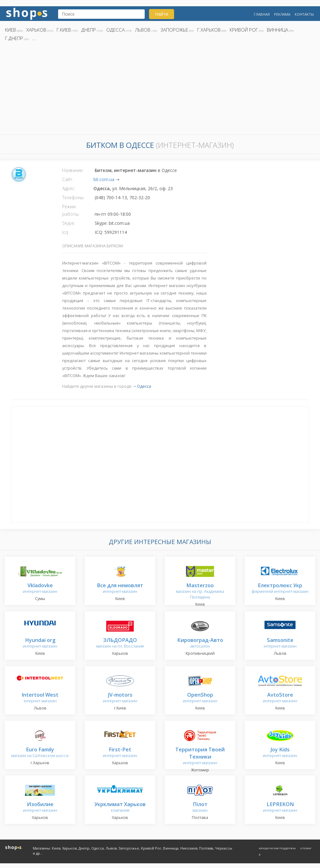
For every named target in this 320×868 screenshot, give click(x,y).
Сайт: (68, 179)
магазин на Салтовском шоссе (40, 753)
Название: (73, 170)
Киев (10, 30)
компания (120, 807)
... (34, 38)
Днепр (89, 30)
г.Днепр (14, 38)
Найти (162, 14)
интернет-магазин (40, 589)
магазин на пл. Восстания (120, 643)
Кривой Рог (244, 30)
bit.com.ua (104, 179)
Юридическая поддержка (277, 848)
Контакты (304, 14)
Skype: (69, 223)
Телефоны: (73, 197)
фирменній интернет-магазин (280, 589)
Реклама (282, 14)
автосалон (200, 643)
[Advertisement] (160, 90)
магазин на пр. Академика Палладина (200, 591)
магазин (200, 807)
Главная (262, 14)
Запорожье (174, 30)
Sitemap (306, 848)
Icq (65, 232)
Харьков (36, 30)
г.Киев (64, 30)
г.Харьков (209, 30)
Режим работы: (71, 210)
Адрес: (69, 188)
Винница (277, 30)
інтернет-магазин (280, 643)
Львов (143, 30)
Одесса (115, 30)
